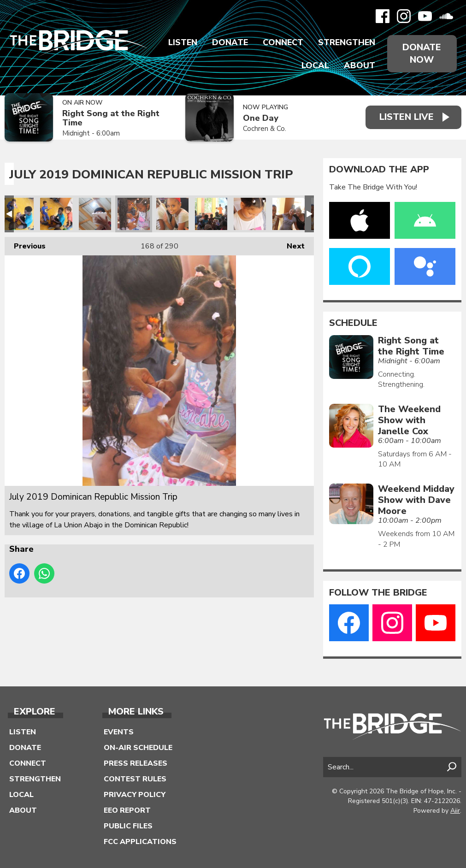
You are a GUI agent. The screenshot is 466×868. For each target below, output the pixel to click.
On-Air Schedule (138, 748)
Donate (230, 42)
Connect (283, 42)
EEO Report (127, 810)
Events (119, 732)
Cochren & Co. (265, 129)
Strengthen (347, 42)
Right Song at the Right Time (111, 118)
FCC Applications (140, 842)
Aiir (455, 811)
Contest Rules (135, 779)
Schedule (353, 323)
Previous (25, 244)
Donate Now (422, 53)
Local (315, 65)
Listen (183, 42)
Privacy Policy (135, 795)
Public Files (128, 826)
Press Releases (136, 763)
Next (291, 244)
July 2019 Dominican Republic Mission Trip (18, 214)
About (360, 65)
